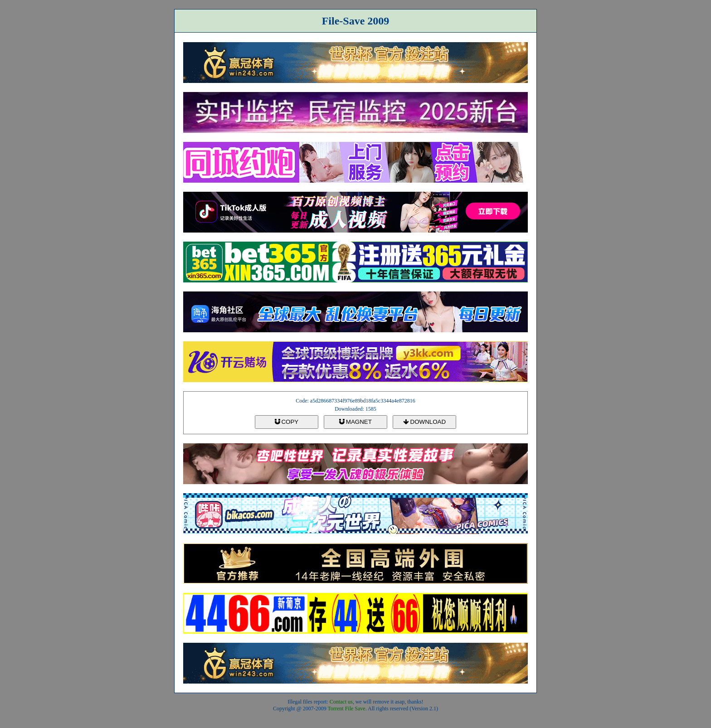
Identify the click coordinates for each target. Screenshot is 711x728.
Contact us (341, 702)
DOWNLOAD (424, 422)
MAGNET (355, 422)
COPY (287, 422)
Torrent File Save (347, 709)
